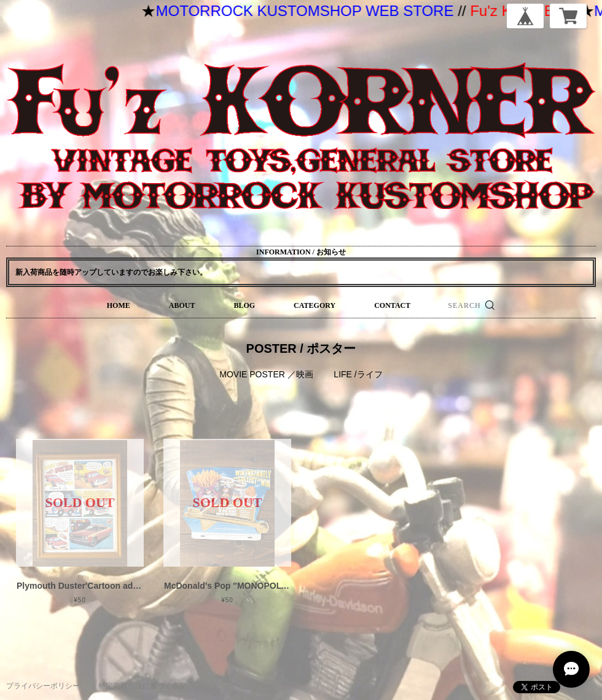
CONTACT (392, 305)
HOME (119, 305)
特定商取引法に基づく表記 (143, 686)
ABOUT (182, 305)
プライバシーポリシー (43, 686)
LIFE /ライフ (358, 374)
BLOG (244, 305)
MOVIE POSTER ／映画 (266, 374)
